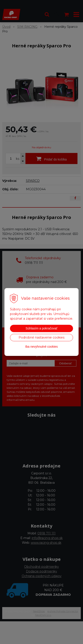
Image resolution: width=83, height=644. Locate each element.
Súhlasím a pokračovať (42, 328)
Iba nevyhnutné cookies (41, 347)
